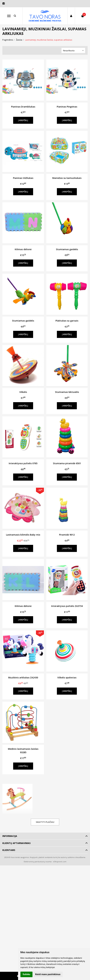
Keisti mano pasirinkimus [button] (48, 974)
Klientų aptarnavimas (16, 843)
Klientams (9, 850)
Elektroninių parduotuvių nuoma (38, 862)
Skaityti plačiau (45, 822)
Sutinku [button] (26, 974)
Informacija (10, 836)
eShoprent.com (60, 862)
